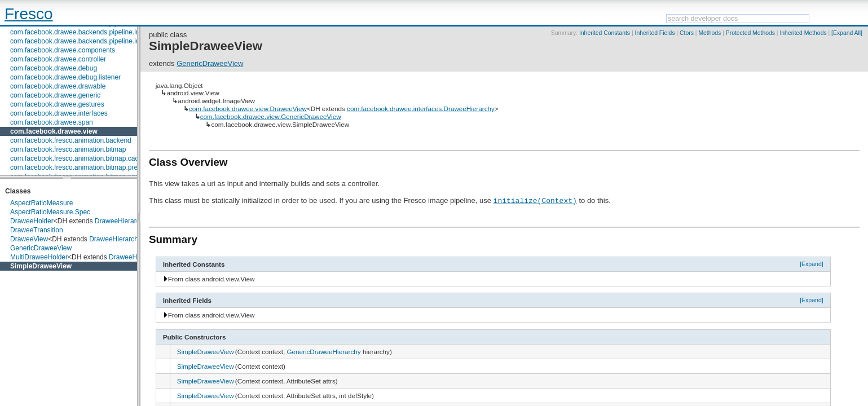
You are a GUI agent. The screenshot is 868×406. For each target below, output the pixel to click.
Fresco (29, 14)
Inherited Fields (655, 33)
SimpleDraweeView (41, 266)
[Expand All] (847, 33)
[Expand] (812, 264)
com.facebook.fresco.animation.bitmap (68, 149)
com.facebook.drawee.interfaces (59, 113)
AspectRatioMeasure (41, 203)
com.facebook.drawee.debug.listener (65, 77)
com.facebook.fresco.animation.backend (71, 140)
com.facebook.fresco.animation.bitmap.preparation (86, 167)
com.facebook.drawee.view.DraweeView (248, 109)
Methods (710, 33)
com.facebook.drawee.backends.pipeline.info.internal (90, 41)
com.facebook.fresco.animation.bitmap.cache (78, 158)
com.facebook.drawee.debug (54, 68)
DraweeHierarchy (121, 221)
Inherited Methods (803, 33)
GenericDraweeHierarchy (323, 352)
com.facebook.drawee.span (52, 122)
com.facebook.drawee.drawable (58, 86)
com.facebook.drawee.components (63, 50)
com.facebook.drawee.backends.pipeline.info (78, 32)
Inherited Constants (605, 33)
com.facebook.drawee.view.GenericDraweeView (271, 116)
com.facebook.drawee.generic (55, 95)
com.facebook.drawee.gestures (57, 104)
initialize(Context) (535, 200)
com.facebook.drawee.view (54, 131)
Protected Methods (750, 33)
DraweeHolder (32, 221)
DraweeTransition (37, 230)
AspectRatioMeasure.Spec (50, 212)
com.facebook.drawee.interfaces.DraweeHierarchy (421, 109)
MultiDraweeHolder (39, 257)
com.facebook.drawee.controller (58, 59)
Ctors (687, 33)
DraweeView (29, 239)
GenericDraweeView (41, 248)
